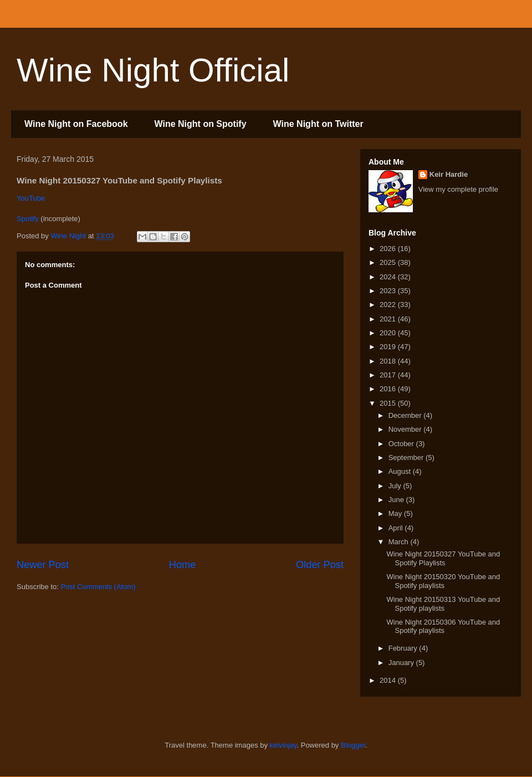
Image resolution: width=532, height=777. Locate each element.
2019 (389, 347)
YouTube (31, 198)
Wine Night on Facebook (76, 124)
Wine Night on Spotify (201, 124)
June (397, 500)
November (406, 429)
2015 (389, 403)
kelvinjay (283, 745)
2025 (389, 262)
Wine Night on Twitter (318, 124)
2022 (389, 305)
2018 (389, 361)
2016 (389, 389)
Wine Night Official (153, 70)
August (401, 471)
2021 (389, 319)
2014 (389, 680)
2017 (389, 375)
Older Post (320, 565)
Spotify (28, 219)
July (396, 486)
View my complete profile (458, 189)
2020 (389, 333)
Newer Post (43, 565)
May (396, 513)
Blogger (353, 745)
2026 (389, 249)
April (397, 528)
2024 (389, 277)
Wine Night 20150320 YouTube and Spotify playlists (443, 581)
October (402, 444)
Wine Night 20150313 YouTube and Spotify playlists (443, 604)
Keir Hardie (449, 174)
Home (183, 565)
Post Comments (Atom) (98, 587)
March (400, 542)
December (406, 415)
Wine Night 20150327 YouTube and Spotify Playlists (443, 558)
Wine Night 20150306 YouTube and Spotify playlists (443, 627)
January (402, 663)
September (407, 457)
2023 (389, 291)
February (404, 648)
